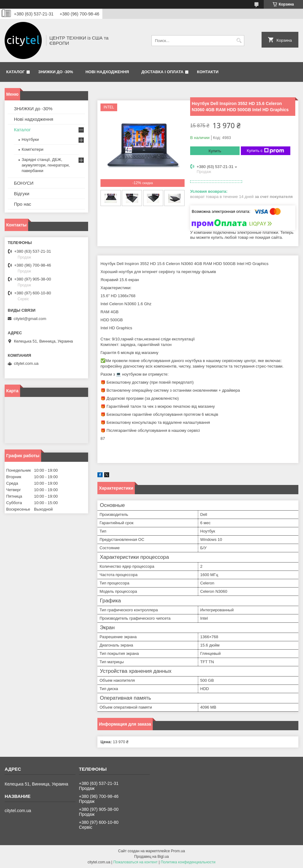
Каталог (15, 72)
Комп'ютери (32, 149)
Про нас (23, 204)
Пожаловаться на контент (135, 862)
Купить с (265, 151)
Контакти (208, 72)
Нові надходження (107, 72)
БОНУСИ (24, 183)
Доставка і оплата (162, 72)
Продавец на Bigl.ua (151, 857)
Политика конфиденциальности (188, 862)
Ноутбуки (30, 139)
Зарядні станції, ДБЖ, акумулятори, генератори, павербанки (46, 165)
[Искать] (239, 41)
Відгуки (22, 194)
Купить (215, 151)
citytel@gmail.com (30, 319)
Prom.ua (178, 851)
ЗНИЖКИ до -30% (56, 72)
